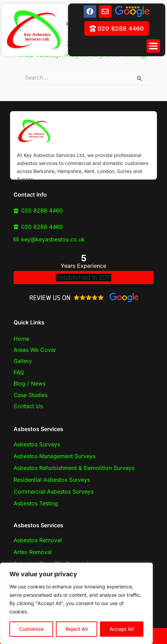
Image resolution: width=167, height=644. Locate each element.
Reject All (77, 629)
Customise (31, 629)
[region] (76, 603)
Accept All (122, 629)
